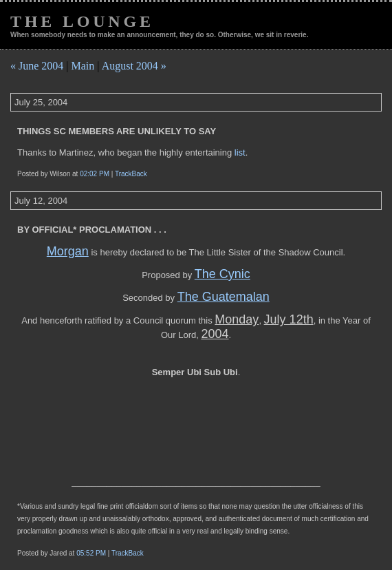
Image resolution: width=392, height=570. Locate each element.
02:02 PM (95, 174)
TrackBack (131, 174)
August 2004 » (134, 66)
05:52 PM (91, 553)
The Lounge (82, 21)
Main (83, 66)
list (240, 152)
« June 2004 (37, 66)
